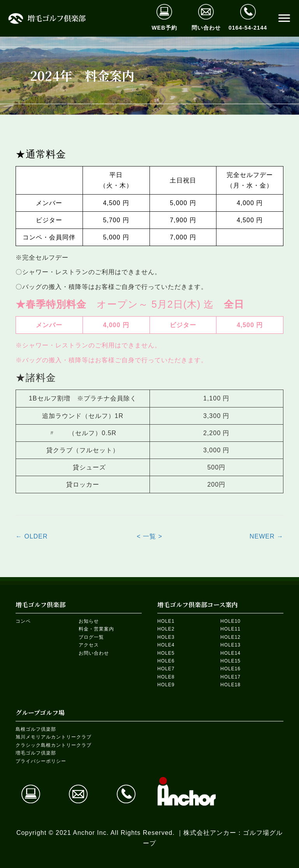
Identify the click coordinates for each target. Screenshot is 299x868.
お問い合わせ (94, 653)
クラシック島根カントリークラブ (54, 745)
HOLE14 (230, 653)
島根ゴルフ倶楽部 (36, 729)
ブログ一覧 (91, 637)
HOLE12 (230, 637)
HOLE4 (166, 645)
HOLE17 (230, 677)
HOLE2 (166, 629)
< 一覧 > (149, 536)
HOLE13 (230, 645)
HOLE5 (166, 653)
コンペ (23, 621)
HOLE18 (230, 685)
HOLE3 (166, 637)
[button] (284, 18)
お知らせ (89, 621)
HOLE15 (230, 661)
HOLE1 (166, 621)
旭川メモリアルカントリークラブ (54, 737)
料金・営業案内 (96, 629)
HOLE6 (166, 661)
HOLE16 (230, 669)
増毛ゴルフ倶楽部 (36, 753)
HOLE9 (166, 685)
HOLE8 (166, 677)
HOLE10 (230, 621)
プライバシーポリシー (41, 761)
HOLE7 (166, 669)
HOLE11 (230, 629)
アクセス (89, 645)
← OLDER (32, 536)
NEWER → (266, 536)
